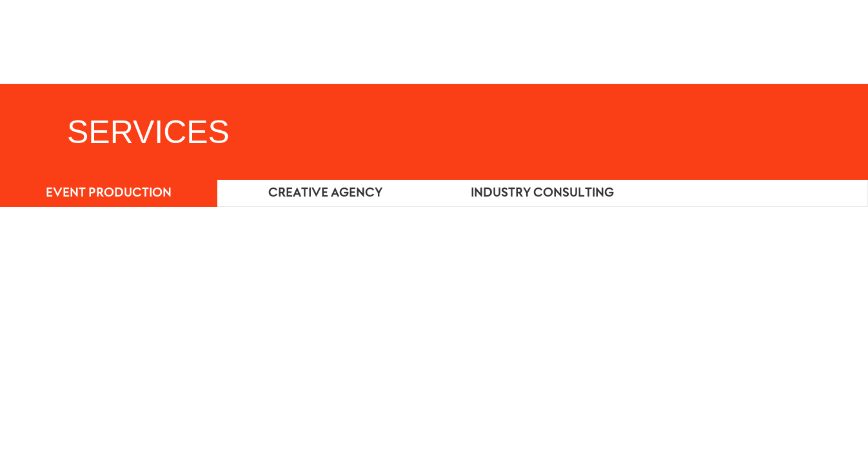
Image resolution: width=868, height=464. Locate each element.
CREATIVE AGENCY (325, 193)
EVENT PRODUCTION (109, 193)
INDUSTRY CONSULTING (542, 193)
